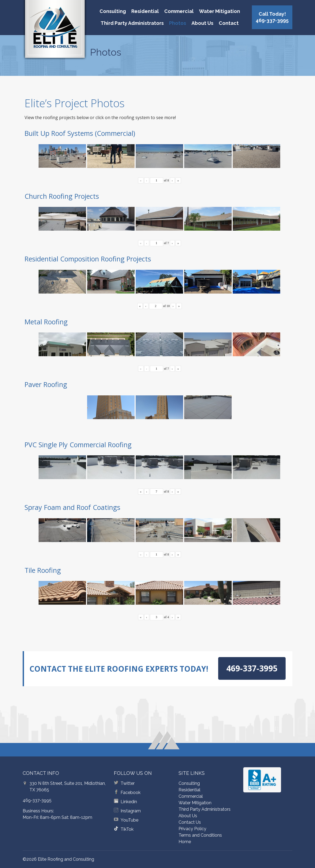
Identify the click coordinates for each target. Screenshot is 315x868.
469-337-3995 (37, 800)
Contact (229, 23)
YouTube (129, 820)
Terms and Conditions (200, 835)
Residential (145, 11)
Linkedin (129, 802)
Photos (178, 23)
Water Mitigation (220, 11)
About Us (202, 23)
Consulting (113, 11)
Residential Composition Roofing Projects (88, 259)
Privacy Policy (192, 829)
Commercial (179, 11)
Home (185, 842)
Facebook (131, 793)
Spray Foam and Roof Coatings (72, 507)
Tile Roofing (43, 570)
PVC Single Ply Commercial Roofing (78, 445)
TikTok (127, 829)
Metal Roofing (46, 322)
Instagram (131, 811)
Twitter (128, 783)
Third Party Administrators (132, 23)
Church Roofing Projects (62, 196)
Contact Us (190, 822)
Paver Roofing (46, 384)
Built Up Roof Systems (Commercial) (80, 133)
